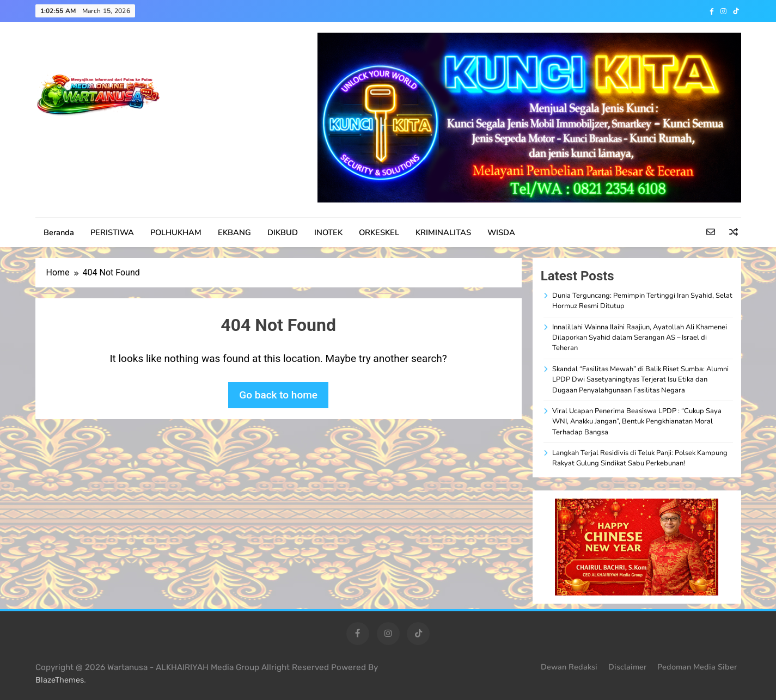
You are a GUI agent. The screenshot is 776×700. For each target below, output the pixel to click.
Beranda (59, 232)
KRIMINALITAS (443, 232)
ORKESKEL (379, 232)
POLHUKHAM (176, 232)
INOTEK (328, 232)
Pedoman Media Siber (697, 667)
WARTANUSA (88, 134)
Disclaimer (627, 667)
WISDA (501, 232)
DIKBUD (283, 232)
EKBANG (234, 232)
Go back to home (278, 395)
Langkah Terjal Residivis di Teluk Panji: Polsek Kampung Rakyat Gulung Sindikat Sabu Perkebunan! (640, 458)
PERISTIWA (112, 232)
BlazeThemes (60, 680)
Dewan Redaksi (569, 667)
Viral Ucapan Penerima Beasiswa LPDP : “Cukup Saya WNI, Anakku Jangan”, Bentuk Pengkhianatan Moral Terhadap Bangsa (637, 422)
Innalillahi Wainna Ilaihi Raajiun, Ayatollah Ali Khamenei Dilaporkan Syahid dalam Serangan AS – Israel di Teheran (640, 338)
